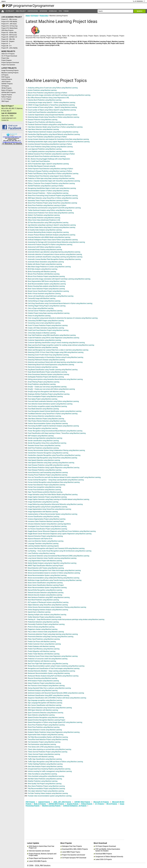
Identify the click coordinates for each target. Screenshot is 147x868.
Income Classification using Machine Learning (43, 517)
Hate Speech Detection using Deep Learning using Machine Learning (51, 463)
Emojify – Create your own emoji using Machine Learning (47, 387)
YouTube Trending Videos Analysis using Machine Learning (48, 793)
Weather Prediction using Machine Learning (43, 781)
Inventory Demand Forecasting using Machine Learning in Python (50, 144)
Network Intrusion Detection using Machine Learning (46, 593)
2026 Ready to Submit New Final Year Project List (41, 847)
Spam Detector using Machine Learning (41, 715)
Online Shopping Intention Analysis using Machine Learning (48, 610)
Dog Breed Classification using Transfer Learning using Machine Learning (53, 370)
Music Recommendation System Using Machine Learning (47, 588)
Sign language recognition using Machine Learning (45, 700)
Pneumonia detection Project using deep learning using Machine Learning (53, 634)
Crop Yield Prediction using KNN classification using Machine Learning (52, 335)
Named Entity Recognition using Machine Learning (45, 590)
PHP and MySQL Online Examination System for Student (108, 850)
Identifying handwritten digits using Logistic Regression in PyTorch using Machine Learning (59, 142)
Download (53, 11)
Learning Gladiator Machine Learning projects (43, 546)
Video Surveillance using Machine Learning (42, 774)
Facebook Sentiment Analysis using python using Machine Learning (51, 124)
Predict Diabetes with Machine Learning (41, 646)
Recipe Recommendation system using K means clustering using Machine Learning (56, 666)
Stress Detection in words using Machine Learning (45, 730)
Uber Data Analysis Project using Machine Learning (45, 766)
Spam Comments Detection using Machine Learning (45, 713)
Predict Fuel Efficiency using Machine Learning (44, 649)
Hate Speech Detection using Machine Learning (44, 460)
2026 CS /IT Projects (8, 54)
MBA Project (21, 11)
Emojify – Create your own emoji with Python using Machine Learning (51, 389)
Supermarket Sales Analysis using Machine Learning (46, 735)
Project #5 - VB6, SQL (8, 39)
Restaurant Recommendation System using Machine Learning (49, 673)
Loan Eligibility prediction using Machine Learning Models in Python (51, 151)
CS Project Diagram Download (106, 846)
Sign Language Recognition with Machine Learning (45, 703)
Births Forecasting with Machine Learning (42, 272)
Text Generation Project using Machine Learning (44, 742)
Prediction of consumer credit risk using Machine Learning (48, 659)
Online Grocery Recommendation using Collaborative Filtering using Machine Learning (57, 607)
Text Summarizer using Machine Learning (42, 744)
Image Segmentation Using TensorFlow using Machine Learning (49, 509)
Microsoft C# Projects (101, 802)
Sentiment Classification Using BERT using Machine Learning (48, 695)
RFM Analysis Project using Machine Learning (43, 681)
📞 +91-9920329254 (138, 1)
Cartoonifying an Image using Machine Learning (44, 301)
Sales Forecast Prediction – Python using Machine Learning (48, 193)
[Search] (115, 11)
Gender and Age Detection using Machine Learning (45, 438)
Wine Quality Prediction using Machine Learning (44, 218)
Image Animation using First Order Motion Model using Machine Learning (53, 495)
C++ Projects (99, 804)
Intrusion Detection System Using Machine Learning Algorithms (49, 524)
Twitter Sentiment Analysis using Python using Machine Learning (50, 210)
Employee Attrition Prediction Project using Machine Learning (49, 394)
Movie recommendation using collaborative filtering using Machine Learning (54, 578)
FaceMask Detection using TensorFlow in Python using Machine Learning (53, 414)
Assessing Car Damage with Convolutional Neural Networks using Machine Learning (56, 242)
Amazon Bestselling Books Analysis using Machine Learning (48, 232)
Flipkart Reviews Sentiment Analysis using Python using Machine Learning (53, 132)
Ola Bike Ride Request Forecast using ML (42, 166)
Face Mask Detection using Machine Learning (43, 409)
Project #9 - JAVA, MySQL (10, 48)
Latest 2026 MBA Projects (38, 861)
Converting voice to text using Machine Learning (44, 323)
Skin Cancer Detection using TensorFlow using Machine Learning (50, 708)
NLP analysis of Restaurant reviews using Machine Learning (48, 602)
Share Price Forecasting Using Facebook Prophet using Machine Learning (53, 196)
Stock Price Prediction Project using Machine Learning (46, 725)
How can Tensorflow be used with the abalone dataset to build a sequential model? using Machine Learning (64, 477)
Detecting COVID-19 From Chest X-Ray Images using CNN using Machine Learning (56, 352)
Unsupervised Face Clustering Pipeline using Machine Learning (49, 769)
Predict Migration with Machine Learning (42, 651)
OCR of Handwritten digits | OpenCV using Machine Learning (48, 164)
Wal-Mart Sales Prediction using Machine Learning (45, 779)
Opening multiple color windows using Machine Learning (47, 615)
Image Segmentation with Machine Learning (43, 512)
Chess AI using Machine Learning (39, 316)
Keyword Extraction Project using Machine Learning (45, 536)
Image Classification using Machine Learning (43, 502)
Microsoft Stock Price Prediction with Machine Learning (47, 156)
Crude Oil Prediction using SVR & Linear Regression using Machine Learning (53, 338)
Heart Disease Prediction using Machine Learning (45, 470)
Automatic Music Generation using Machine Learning (46, 262)
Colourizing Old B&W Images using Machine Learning (46, 321)
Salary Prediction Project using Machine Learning (44, 683)
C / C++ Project (6, 99)
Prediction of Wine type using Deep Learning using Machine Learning (51, 178)
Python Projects (6, 97)
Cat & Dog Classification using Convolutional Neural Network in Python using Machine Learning (60, 303)
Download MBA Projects (104, 854)
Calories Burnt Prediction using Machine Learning (45, 100)
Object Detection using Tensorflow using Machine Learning (48, 605)
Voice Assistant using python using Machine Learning (46, 776)
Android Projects (7, 79)
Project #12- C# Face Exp (9, 26)
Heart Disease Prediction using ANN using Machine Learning (48, 465)
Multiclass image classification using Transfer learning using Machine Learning (55, 580)
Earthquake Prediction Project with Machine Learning (46, 377)
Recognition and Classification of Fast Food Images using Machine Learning (54, 668)
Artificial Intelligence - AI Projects (75, 806)
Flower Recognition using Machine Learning (43, 428)
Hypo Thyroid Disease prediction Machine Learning (45, 492)
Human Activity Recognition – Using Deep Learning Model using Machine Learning (56, 480)
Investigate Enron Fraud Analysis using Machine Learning (47, 526)
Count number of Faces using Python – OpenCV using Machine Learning (52, 107)
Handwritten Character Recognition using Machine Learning (48, 453)
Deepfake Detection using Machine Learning (43, 347)
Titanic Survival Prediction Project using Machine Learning (48, 752)
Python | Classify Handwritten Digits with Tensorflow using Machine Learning (54, 181)
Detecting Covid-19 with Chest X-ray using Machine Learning (48, 355)
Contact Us (5, 120)
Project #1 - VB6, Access (9, 19)
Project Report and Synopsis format (41, 858)
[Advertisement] (11, 177)
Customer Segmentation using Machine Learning (44, 340)
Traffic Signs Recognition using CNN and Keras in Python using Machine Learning (55, 762)
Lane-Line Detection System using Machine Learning (46, 541)
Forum (66, 11)
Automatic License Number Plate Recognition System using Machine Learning (54, 259)
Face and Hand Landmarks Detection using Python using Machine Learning (53, 401)
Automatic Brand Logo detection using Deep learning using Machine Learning (54, 252)
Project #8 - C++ (7, 46)
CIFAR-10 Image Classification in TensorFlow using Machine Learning (51, 105)
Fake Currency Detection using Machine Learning (44, 416)
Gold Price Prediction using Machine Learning (43, 448)
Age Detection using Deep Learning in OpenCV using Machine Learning (52, 225)
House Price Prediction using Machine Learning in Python (47, 137)
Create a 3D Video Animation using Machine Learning (46, 328)
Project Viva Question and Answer (74, 855)
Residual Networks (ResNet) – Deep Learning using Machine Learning (51, 671)
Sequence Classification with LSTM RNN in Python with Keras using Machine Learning (57, 698)
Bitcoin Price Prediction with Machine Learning (44, 274)
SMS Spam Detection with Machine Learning (43, 710)
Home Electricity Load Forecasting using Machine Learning (48, 472)
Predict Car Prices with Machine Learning (42, 642)
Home (28, 16)
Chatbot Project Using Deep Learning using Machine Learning (49, 313)
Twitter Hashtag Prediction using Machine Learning (45, 764)
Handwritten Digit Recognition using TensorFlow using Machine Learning (52, 458)
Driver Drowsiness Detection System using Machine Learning (48, 374)
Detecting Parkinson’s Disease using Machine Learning (46, 360)
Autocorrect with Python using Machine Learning (44, 247)
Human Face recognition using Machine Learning (44, 487)
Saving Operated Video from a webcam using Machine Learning (49, 688)
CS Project (10, 11)
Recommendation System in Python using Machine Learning (48, 191)
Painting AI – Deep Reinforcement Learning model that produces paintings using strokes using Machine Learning (66, 619)
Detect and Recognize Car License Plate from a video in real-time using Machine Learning (58, 350)
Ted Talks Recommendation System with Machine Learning (48, 737)
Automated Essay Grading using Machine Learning (45, 250)
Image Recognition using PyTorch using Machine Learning (48, 507)
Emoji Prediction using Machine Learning (42, 384)
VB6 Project (5, 101)
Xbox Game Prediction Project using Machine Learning (46, 786)
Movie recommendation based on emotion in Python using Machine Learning (54, 573)
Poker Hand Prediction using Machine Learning (44, 639)
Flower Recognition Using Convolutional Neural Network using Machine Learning (55, 431)
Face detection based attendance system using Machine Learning (50, 404)
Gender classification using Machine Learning (43, 441)
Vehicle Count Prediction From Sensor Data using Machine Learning (51, 213)
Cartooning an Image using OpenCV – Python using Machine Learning (51, 102)
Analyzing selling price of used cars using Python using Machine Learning (53, 88)
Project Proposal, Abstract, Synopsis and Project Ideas (42, 855)
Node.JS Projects (7, 90)
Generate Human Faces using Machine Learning (44, 445)
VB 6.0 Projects (112, 804)
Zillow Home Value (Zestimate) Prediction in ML (44, 220)
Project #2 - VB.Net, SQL (9, 33)
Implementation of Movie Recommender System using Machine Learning (53, 514)
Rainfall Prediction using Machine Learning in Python (46, 186)
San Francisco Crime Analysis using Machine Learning (46, 686)
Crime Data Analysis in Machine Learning (42, 333)
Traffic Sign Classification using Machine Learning (45, 759)
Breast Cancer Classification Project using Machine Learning (48, 291)
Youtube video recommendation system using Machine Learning (50, 796)
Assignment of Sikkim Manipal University (109, 857)
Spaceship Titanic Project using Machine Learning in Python (48, 201)
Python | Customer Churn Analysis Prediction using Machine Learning (51, 183)
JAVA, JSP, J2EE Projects (62, 802)
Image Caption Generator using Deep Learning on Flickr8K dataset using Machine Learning (58, 499)
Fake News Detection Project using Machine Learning (46, 419)
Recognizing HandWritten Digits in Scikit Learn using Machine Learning (52, 188)
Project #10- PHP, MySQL (9, 22)
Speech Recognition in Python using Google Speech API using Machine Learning (55, 722)
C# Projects (5, 86)
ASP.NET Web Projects (82, 802)
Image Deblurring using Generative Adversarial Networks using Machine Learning (55, 504)
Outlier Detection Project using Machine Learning (44, 617)
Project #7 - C (6, 44)
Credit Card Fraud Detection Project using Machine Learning (48, 330)
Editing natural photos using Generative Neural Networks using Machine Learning (55, 379)
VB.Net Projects (6, 88)
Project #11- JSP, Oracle (9, 24)
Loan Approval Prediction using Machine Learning (45, 149)
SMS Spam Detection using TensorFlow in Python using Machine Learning (53, 198)
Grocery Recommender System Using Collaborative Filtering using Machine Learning (56, 450)
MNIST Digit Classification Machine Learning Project (46, 566)
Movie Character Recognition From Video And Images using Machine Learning (54, 570)
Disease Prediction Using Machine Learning (43, 120)
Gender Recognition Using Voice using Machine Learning (47, 443)
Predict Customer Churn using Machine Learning (44, 644)
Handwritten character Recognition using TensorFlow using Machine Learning (54, 455)
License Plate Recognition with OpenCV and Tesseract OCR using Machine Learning (56, 548)
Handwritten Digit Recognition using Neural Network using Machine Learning (54, 134)
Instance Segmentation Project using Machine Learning (47, 519)
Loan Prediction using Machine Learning (41, 553)
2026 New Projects (7, 30)
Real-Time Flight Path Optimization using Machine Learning (48, 664)
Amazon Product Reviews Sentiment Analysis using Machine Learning (51, 235)
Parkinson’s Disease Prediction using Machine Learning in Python (50, 171)
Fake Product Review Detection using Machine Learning (47, 421)
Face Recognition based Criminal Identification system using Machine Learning (55, 411)
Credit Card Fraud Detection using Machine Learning (45, 112)
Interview (43, 11)
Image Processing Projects (10, 70)
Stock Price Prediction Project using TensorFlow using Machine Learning (52, 203)
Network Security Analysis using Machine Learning (45, 595)
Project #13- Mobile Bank (9, 28)
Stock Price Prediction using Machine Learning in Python (47, 205)
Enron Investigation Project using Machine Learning (45, 396)
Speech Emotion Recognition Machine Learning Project (46, 720)
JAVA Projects (6, 81)
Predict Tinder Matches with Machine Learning (44, 654)
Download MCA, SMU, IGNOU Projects (75, 849)
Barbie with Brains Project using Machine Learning (45, 264)
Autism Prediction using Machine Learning (42, 90)
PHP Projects (6, 77)
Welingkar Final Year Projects (72, 846)
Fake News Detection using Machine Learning (43, 129)
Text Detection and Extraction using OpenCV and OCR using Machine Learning (54, 208)
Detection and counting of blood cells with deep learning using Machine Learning (55, 362)
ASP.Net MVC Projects (9, 92)
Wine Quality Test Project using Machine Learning (45, 784)
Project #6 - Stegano (8, 41)
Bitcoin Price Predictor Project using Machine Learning (46, 276)
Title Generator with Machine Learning (41, 757)
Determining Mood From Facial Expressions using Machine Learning (51, 365)
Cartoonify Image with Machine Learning (42, 298)
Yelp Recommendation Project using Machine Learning (46, 788)
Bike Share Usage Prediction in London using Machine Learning (49, 267)
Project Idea (5, 58)
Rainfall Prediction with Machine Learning (42, 661)
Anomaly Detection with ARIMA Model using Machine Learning (49, 237)
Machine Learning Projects (10, 73)
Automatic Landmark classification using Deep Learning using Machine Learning (55, 257)
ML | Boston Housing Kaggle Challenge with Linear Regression (49, 159)
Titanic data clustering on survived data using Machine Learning (49, 749)
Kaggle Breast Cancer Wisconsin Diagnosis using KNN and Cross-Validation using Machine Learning (62, 531)
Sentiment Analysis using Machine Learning (43, 690)
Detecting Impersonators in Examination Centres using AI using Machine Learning (55, 357)
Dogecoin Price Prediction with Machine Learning (44, 122)
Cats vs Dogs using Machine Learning (41, 308)
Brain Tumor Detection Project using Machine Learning (46, 289)
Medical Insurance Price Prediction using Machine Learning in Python (51, 154)
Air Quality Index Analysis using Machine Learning (45, 230)
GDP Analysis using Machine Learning (41, 436)
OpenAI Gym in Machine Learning (39, 612)
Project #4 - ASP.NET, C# (9, 37)
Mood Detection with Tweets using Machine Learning (46, 568)
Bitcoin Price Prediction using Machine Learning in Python (47, 93)
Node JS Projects (40, 804)
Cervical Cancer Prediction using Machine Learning (45, 311)
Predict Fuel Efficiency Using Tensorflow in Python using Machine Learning (53, 174)
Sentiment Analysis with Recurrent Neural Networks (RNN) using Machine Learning (56, 693)
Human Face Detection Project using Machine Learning (46, 485)
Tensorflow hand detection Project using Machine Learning (48, 739)
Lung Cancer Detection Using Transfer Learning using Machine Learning (52, 558)
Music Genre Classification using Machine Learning (45, 583)
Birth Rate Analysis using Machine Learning (42, 269)
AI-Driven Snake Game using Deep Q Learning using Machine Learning (51, 227)
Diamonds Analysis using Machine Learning (43, 367)
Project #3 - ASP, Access (9, 35)
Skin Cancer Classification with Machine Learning (45, 705)
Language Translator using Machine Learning (43, 544)
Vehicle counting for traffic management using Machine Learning (50, 771)
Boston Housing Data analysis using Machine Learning (46, 286)
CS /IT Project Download (9, 56)
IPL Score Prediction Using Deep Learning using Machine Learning (50, 147)
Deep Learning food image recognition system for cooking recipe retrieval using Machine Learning (61, 345)
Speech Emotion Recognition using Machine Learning (46, 717)
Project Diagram (7, 60)
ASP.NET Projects (7, 84)
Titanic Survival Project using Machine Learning (44, 754)
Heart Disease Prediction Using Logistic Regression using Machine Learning (54, 468)
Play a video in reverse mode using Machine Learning (46, 632)
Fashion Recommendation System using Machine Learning (48, 423)
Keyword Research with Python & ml (40, 539)
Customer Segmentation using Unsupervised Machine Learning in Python (53, 115)
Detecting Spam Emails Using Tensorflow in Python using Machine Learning (53, 117)
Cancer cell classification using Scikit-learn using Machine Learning (51, 296)
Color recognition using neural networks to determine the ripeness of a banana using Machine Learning (63, 318)
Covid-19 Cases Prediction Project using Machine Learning (48, 325)
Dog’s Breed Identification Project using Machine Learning (47, 372)
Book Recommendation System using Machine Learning (47, 284)
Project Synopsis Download (10, 63)
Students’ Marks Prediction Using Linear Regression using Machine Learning (54, 732)
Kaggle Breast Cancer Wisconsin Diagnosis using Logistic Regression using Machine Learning (60, 534)
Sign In (3, 1)
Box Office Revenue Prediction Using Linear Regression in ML (48, 98)
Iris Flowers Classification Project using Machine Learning (47, 529)
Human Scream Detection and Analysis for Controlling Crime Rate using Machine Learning (58, 139)
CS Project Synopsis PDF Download (74, 858)
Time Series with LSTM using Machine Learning (44, 747)
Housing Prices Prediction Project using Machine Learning (48, 475)
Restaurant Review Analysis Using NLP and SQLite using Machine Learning (53, 676)
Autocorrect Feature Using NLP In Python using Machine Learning (50, 245)
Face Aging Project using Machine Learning (42, 399)
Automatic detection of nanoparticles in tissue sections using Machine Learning (55, 254)
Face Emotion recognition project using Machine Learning (47, 406)
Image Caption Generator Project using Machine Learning (47, 497)
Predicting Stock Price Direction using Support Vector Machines (49, 176)
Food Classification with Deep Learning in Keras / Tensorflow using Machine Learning (57, 433)
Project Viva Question (8, 65)
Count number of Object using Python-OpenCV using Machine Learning (52, 110)
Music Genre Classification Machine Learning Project (46, 585)
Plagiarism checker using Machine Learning (43, 629)
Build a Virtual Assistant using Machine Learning (44, 294)
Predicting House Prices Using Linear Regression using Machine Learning (53, 656)
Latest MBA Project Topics (71, 852)
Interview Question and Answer (39, 851)
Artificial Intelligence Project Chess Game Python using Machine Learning (53, 240)
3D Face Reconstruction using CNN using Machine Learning (48, 223)
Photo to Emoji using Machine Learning (41, 627)
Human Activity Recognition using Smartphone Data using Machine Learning (54, 482)
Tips (60, 11)
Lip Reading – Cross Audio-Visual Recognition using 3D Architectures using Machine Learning (60, 551)
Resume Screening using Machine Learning (42, 678)
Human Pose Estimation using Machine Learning (44, 490)
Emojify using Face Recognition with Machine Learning (46, 392)
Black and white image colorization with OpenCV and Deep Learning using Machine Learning (59, 95)
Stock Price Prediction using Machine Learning (44, 727)
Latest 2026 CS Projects (104, 859)
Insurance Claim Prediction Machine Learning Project (46, 521)
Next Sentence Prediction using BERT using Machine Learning (49, 597)
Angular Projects (7, 95)
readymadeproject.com (9, 118)
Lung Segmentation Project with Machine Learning (45, 561)
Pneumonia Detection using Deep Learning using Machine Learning (51, 637)
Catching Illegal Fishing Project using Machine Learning (47, 306)
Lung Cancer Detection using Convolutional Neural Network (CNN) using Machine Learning (58, 556)
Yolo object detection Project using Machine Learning (46, 791)
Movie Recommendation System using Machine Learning (47, 575)
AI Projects (5, 75)
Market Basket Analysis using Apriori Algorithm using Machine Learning (52, 563)
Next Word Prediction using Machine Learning (43, 600)
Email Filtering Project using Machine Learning (44, 382)
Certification (33, 11)
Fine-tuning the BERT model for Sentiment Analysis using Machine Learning (53, 426)
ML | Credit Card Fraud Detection (39, 161)
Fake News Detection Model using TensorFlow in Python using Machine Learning (55, 127)
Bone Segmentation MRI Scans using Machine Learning (47, 281)
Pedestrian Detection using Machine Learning (43, 622)
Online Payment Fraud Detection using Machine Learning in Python (50, 169)
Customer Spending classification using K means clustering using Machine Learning (56, 343)
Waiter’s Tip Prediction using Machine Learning (44, 215)
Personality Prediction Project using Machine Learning (46, 624)
